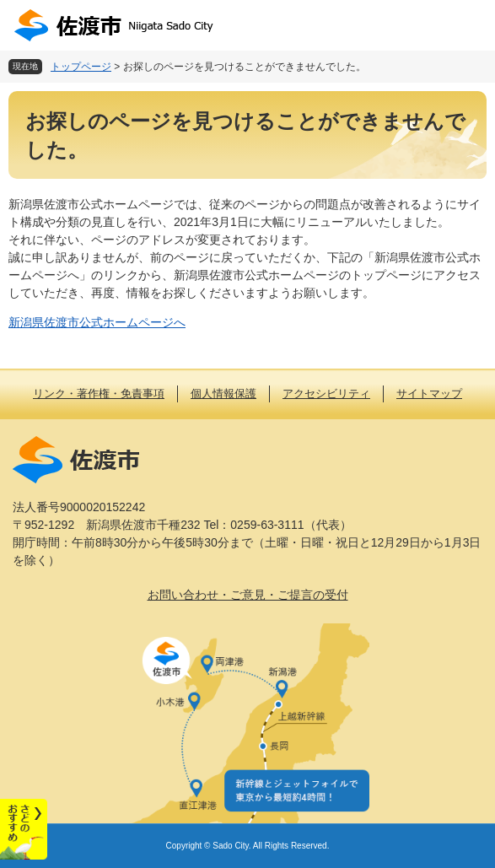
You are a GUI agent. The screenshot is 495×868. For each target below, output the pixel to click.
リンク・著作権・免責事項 (99, 394)
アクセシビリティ (326, 394)
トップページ (81, 67)
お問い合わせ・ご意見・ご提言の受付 (248, 595)
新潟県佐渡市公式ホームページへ (97, 322)
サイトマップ (429, 394)
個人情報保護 (223, 394)
